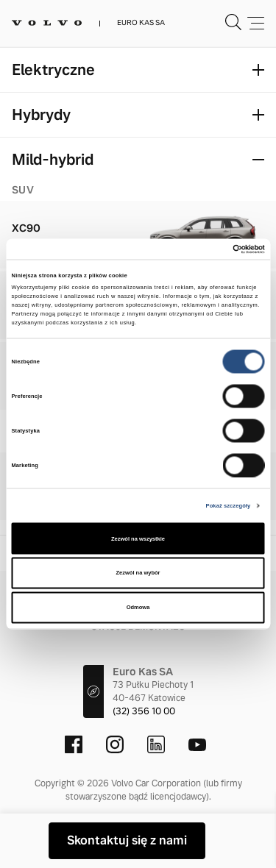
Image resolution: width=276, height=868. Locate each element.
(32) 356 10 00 (144, 711)
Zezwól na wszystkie (138, 538)
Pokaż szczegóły (229, 505)
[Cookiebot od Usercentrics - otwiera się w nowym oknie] (201, 249)
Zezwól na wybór (138, 573)
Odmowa (138, 607)
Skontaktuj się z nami (127, 840)
